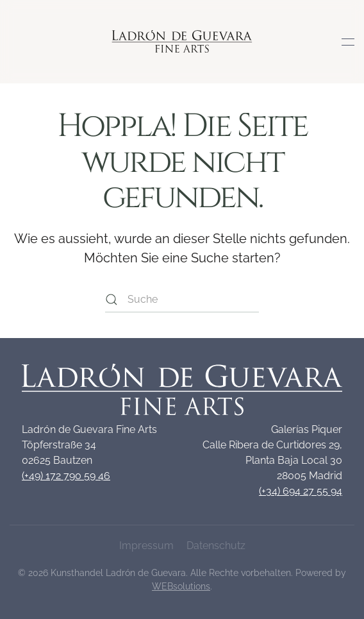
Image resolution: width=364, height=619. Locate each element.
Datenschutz (216, 546)
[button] (348, 42)
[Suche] (182, 300)
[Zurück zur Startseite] (182, 42)
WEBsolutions (181, 586)
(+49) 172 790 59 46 (66, 476)
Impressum (146, 546)
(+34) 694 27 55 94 (301, 491)
